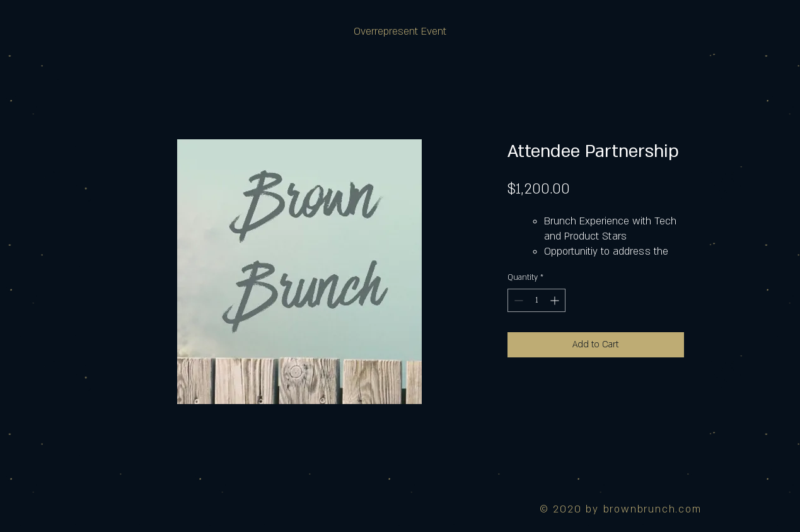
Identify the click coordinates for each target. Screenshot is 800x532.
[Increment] (556, 300)
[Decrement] (517, 300)
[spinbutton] (536, 300)
